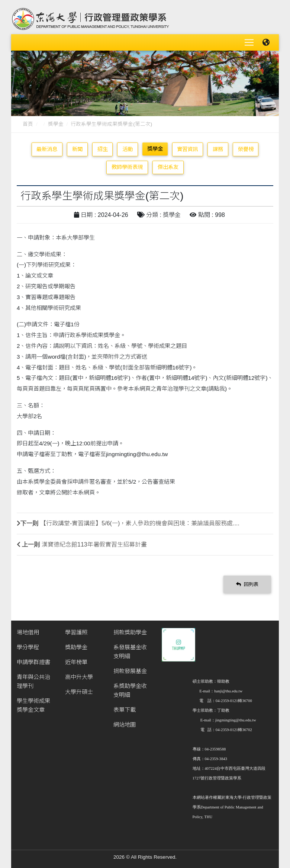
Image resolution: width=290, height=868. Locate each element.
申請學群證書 (33, 662)
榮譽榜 (246, 149)
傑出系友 (168, 167)
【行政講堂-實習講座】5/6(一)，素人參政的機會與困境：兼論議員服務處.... (140, 523)
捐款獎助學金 (130, 632)
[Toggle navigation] (249, 42)
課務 (218, 149)
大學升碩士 (79, 692)
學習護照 (76, 632)
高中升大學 (79, 677)
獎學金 (56, 124)
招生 (103, 149)
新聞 (77, 149)
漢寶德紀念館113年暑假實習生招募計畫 (94, 544)
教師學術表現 (127, 167)
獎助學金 (76, 647)
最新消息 (47, 149)
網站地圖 (125, 725)
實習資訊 (187, 149)
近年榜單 (76, 662)
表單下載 (125, 710)
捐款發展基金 (130, 671)
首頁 (28, 124)
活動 (128, 149)
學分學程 (28, 647)
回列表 (247, 584)
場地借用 (28, 632)
